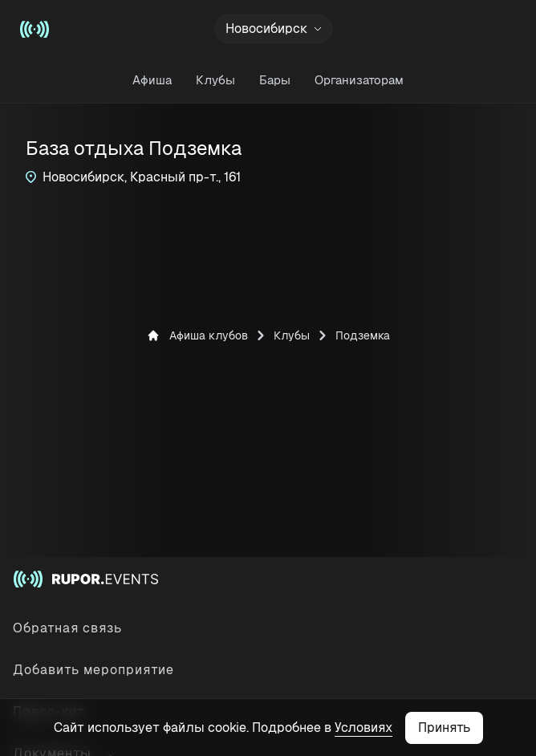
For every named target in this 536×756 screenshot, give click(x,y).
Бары (275, 80)
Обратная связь (67, 628)
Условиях (363, 728)
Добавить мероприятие (93, 670)
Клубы (215, 80)
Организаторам (359, 80)
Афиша (152, 80)
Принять (444, 728)
